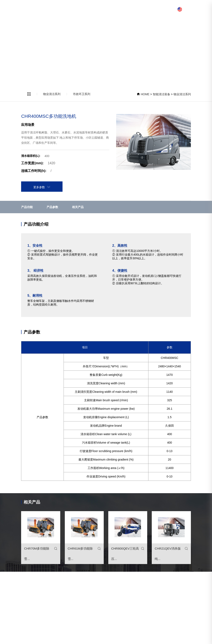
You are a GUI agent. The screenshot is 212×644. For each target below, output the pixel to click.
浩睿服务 (156, 9)
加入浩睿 (140, 9)
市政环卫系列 (82, 94)
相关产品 (78, 207)
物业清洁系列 (52, 94)
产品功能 (27, 207)
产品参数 (52, 207)
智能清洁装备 (106, 9)
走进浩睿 (124, 9)
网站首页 (87, 9)
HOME (145, 94)
